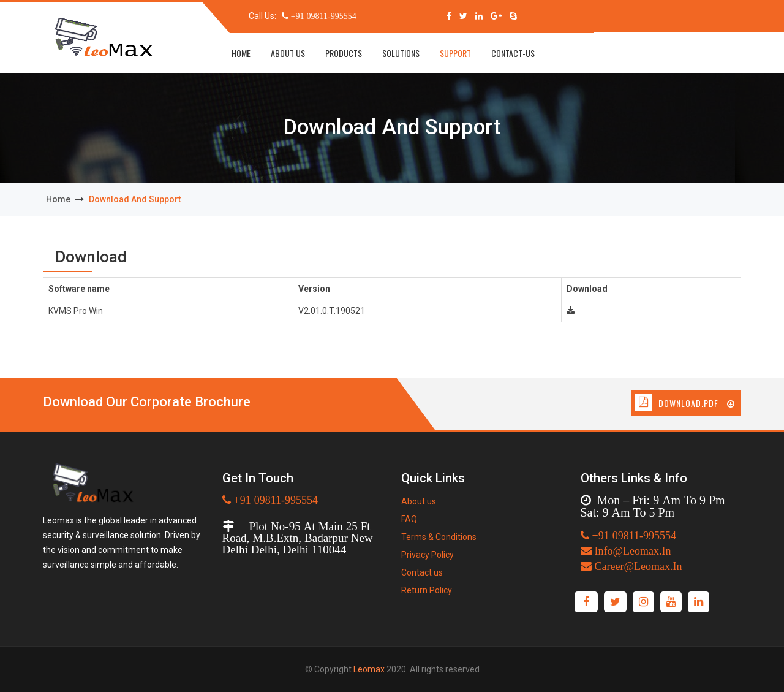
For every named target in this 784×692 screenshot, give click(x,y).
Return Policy (427, 590)
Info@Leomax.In (631, 551)
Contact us (422, 572)
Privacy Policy (428, 555)
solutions (401, 53)
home (241, 53)
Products (344, 53)
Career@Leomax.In (637, 566)
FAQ (409, 519)
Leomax (369, 669)
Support (455, 53)
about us (288, 53)
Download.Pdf (697, 403)
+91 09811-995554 (322, 16)
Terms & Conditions (439, 537)
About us (419, 501)
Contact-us (513, 53)
